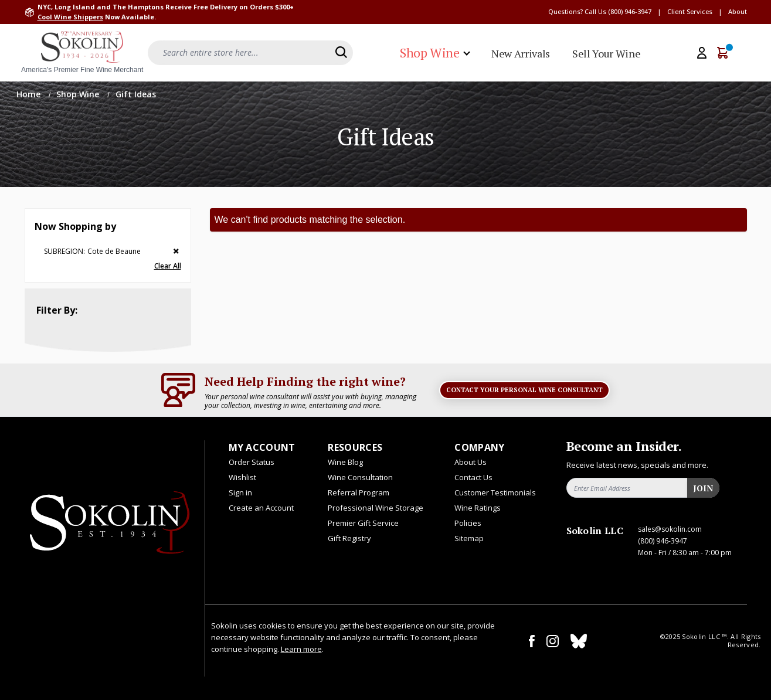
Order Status (252, 462)
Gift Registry (349, 538)
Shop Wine (79, 94)
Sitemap (469, 538)
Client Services (690, 11)
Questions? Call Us (577, 11)
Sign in (240, 492)
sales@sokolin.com (670, 529)
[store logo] (82, 53)
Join (703, 488)
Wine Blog (345, 462)
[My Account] (702, 53)
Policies (468, 523)
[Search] (341, 52)
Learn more (301, 649)
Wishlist (242, 477)
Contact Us (473, 477)
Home (30, 94)
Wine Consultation (360, 477)
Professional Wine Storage (376, 508)
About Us (471, 462)
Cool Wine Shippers (70, 17)
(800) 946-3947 (630, 11)
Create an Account (261, 508)
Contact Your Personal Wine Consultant (524, 390)
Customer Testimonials (495, 492)
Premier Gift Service (363, 523)
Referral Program (359, 492)
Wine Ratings (478, 508)
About (738, 11)
